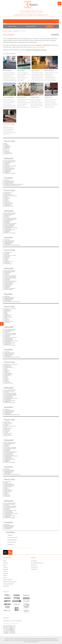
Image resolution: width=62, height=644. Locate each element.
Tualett (6, 200)
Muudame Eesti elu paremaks (10, 582)
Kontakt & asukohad (8, 580)
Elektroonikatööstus (9, 485)
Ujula (6, 427)
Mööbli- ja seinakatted (10, 173)
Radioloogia (7, 371)
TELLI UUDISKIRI (26, 12)
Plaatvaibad (7, 221)
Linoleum (6, 165)
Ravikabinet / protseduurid (11, 364)
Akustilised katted (9, 227)
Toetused (5, 571)
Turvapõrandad (8, 283)
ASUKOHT (46, 15)
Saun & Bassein (8, 153)
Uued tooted (6, 586)
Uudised (5, 575)
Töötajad (5, 567)
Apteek (6, 369)
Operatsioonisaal (9, 367)
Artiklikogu (7, 180)
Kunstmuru (7, 172)
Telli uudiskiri (34, 569)
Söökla (6, 314)
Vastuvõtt (7, 253)
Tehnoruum (7, 202)
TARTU (25, 15)
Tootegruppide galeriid (8, 584)
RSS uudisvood (34, 567)
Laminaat (7, 164)
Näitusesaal (7, 424)
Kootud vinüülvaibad (9, 168)
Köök (6, 143)
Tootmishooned (8, 484)
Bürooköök (7, 198)
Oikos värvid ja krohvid (10, 161)
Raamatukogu (8, 311)
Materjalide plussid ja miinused (12, 185)
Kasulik (5, 561)
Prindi (57, 35)
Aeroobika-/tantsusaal (10, 426)
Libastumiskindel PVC (9, 169)
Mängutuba (7, 310)
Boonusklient (34, 561)
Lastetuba (7, 147)
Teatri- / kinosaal (8, 423)
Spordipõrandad (8, 458)
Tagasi (53, 35)
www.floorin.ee (7, 640)
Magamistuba (8, 146)
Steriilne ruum (8, 366)
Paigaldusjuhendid (9, 182)
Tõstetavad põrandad (10, 230)
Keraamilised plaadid (9, 162)
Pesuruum (7, 201)
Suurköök (7, 199)
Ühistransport (8, 482)
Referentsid (6, 573)
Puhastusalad (8, 170)
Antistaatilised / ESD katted (11, 228)
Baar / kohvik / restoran (10, 255)
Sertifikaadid (7, 244)
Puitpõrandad (8, 163)
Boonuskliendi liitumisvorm (37, 563)
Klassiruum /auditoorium (10, 309)
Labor (6, 312)
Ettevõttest (5, 563)
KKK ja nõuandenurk (9, 181)
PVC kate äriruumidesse (10, 219)
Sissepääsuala (8, 193)
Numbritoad (7, 256)
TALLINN (16, 15)
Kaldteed (6, 489)
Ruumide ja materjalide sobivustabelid (14, 184)
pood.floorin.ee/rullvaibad (38, 47)
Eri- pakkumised (31, 26)
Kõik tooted (12, 26)
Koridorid (7, 254)
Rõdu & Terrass (8, 154)
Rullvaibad (7, 167)
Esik (5, 150)
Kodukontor (7, 149)
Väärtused (5, 569)
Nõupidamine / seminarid (10, 196)
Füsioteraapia (8, 365)
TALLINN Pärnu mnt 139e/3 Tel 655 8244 (12, 621)
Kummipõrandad (8, 220)
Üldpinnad (7, 194)
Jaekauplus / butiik (9, 206)
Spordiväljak (7, 422)
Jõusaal (6, 425)
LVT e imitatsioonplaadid (10, 166)
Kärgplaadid (7, 171)
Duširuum (7, 152)
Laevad (6, 483)
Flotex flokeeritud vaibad (10, 223)
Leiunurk (5, 578)
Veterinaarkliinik (8, 374)
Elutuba (6, 144)
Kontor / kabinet (8, 195)
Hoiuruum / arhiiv (9, 203)
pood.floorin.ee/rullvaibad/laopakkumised (36, 50)
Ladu (5, 488)
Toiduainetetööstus (9, 486)
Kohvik (6, 197)
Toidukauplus (8, 205)
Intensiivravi (7, 373)
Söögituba (7, 145)
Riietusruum (7, 430)
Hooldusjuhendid (9, 183)
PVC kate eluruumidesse (10, 278)
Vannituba (7, 151)
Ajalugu (5, 565)
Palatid (6, 372)
